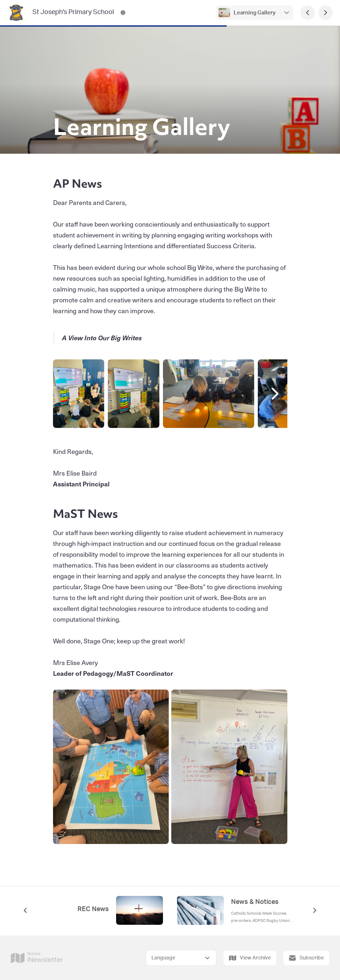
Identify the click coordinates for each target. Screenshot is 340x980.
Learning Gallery (255, 13)
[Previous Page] (308, 13)
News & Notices (255, 902)
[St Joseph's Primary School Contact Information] (123, 13)
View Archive (250, 958)
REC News (93, 909)
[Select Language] (181, 958)
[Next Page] (326, 13)
